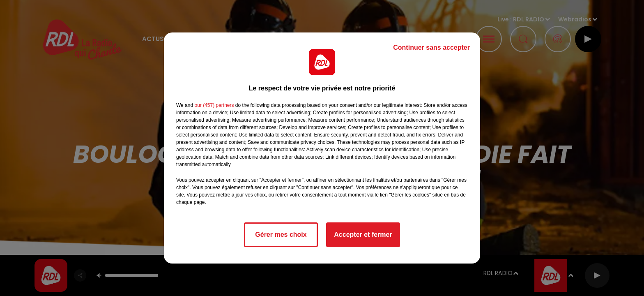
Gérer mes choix (281, 235)
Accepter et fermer (363, 235)
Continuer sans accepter (431, 47)
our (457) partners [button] (214, 105)
